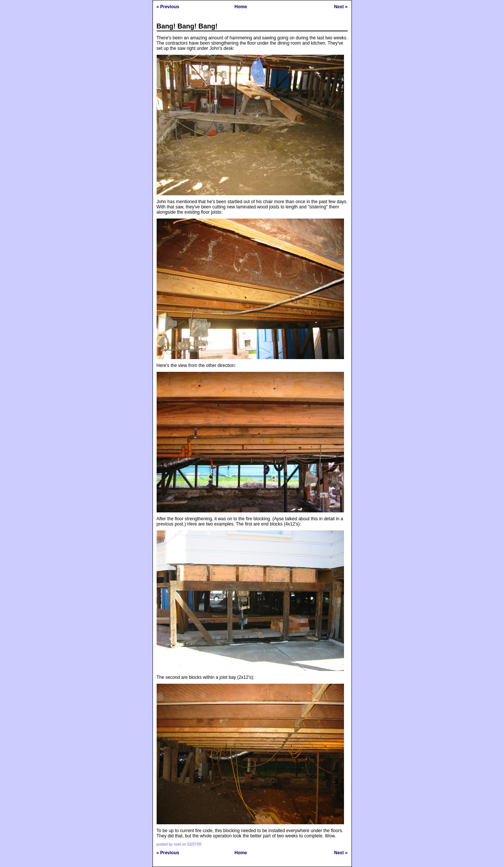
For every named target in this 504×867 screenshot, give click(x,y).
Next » (341, 7)
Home (241, 7)
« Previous (168, 7)
